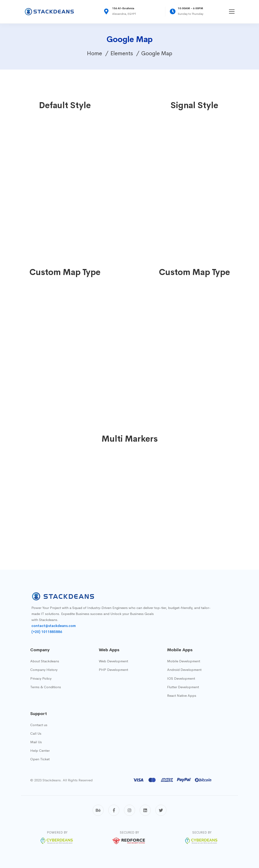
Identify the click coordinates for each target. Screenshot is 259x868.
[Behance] (98, 810)
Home (94, 53)
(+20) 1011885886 (47, 632)
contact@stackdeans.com (54, 626)
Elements (122, 53)
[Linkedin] (145, 810)
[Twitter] (161, 810)
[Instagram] (129, 810)
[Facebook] (114, 810)
